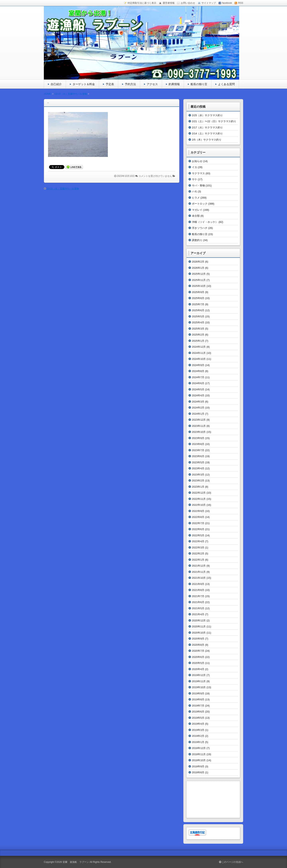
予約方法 (130, 84)
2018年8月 (198, 772)
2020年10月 (199, 633)
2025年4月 (198, 322)
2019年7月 (198, 706)
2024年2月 (198, 408)
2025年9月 (198, 292)
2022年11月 (199, 499)
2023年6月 (198, 456)
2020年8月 (198, 645)
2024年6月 (198, 383)
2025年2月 (198, 335)
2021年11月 (199, 572)
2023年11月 (199, 426)
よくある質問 (226, 84)
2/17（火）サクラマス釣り (207, 127)
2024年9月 (198, 365)
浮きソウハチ (200, 228)
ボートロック (200, 204)
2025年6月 (198, 310)
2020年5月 (198, 663)
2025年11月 (199, 280)
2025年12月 (199, 274)
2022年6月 (198, 529)
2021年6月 (198, 602)
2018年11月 (199, 754)
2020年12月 (199, 620)
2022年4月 (198, 541)
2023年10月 (199, 432)
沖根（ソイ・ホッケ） (205, 222)
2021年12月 (199, 566)
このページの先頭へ (231, 862)
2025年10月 (199, 286)
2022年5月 (198, 535)
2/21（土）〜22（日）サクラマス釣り (214, 121)
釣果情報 (174, 84)
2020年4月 (198, 669)
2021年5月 (198, 608)
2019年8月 (198, 699)
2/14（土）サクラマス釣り (207, 133)
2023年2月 (198, 481)
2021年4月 (198, 614)
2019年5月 (198, 718)
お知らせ (197, 161)
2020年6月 (198, 657)
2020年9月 (198, 639)
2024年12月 (199, 347)
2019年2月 (198, 736)
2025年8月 (198, 298)
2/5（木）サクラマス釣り (207, 140)
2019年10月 (199, 687)
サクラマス (198, 173)
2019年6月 (198, 712)
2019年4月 (198, 724)
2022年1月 (198, 560)
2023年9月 (198, 438)
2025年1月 (198, 341)
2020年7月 (198, 651)
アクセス (152, 84)
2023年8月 (198, 444)
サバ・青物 (198, 186)
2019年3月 (198, 730)
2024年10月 (199, 359)
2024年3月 (198, 402)
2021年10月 (199, 578)
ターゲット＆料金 (84, 84)
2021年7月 (198, 596)
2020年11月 (199, 626)
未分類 (196, 216)
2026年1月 (198, 268)
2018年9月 (198, 766)
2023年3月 (198, 475)
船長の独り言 (199, 84)
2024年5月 (198, 389)
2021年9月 (198, 584)
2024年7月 (198, 377)
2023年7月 (198, 450)
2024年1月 (198, 414)
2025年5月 (198, 316)
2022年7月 (198, 523)
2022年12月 (199, 493)
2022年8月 (198, 517)
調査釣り (197, 240)
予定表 (110, 84)
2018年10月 (199, 760)
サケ (195, 179)
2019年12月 (199, 675)
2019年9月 (198, 693)
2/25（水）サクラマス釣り (207, 115)
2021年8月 (198, 590)
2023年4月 (198, 468)
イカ (195, 167)
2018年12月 (199, 748)
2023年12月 (199, 420)
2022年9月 (198, 511)
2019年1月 (198, 742)
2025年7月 (198, 304)
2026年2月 (198, 262)
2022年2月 (198, 554)
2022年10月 (199, 505)
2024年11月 (199, 353)
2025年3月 (198, 329)
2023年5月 (198, 462)
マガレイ (197, 210)
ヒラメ (196, 198)
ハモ (195, 191)
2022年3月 (198, 548)
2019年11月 (199, 681)
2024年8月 (198, 371)
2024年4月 (198, 395)
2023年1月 (198, 487)
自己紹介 (56, 84)
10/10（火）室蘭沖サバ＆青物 (63, 189)
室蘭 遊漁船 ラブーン (76, 862)
